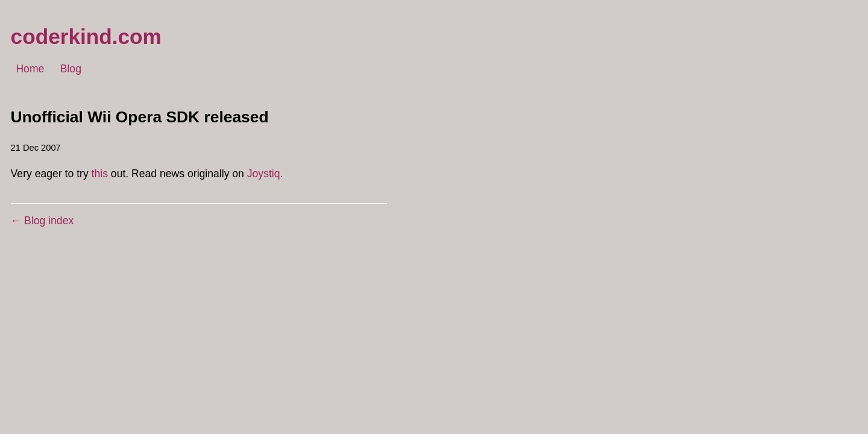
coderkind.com (86, 36)
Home (30, 69)
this (100, 174)
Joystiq (264, 174)
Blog (71, 69)
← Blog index (42, 221)
